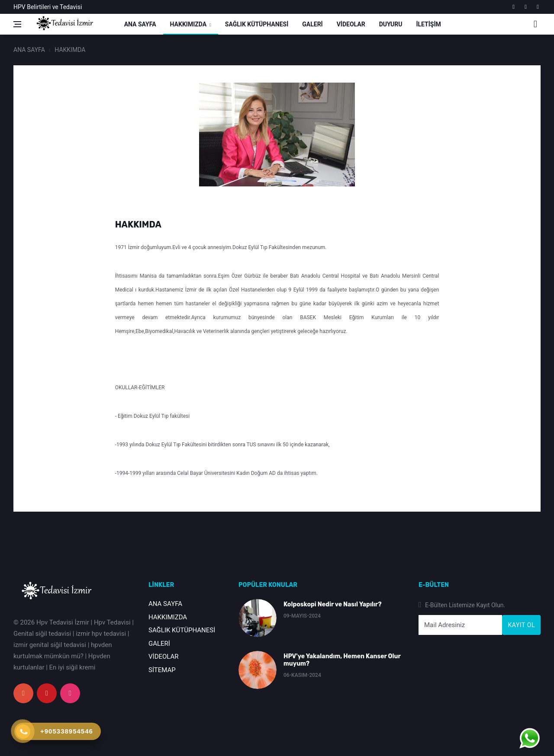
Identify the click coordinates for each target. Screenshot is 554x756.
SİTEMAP (162, 670)
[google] (514, 7)
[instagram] (538, 7)
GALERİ (312, 24)
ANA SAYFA (140, 24)
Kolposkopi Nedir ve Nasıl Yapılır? (333, 604)
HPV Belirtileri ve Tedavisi (48, 7)
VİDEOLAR (351, 24)
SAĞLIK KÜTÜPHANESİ (257, 24)
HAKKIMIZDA (188, 24)
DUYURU (391, 24)
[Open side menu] (17, 24)
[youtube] (526, 7)
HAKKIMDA (70, 50)
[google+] (23, 693)
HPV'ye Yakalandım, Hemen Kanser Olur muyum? (342, 660)
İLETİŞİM (428, 24)
